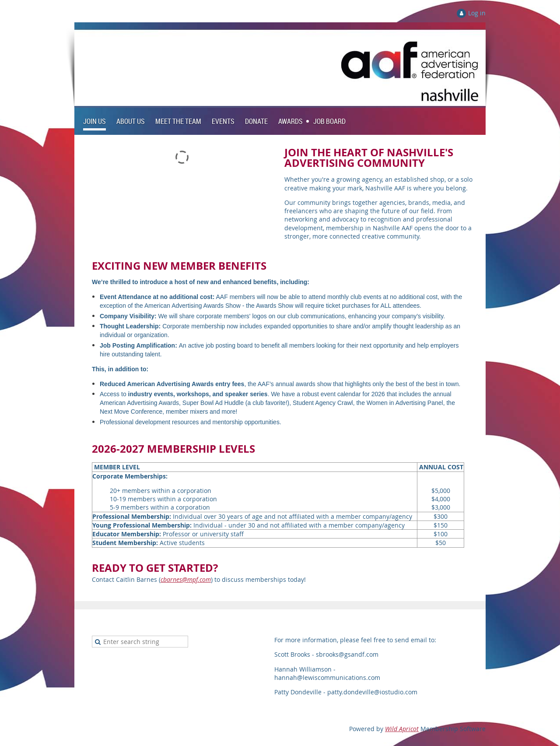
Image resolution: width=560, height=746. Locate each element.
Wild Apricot (402, 729)
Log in (477, 13)
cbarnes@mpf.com (186, 579)
